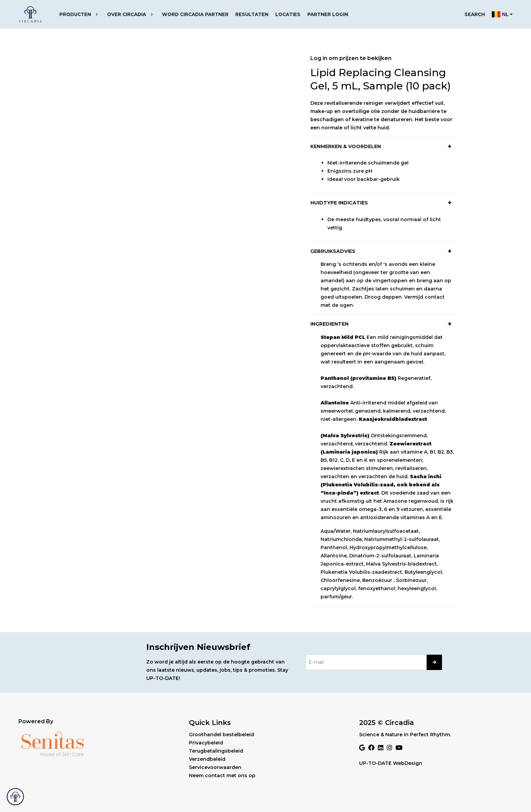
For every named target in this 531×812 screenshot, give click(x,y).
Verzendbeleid (207, 759)
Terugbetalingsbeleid (216, 751)
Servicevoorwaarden (215, 767)
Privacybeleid (206, 743)
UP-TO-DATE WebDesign (391, 763)
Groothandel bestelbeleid (222, 735)
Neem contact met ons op (222, 775)
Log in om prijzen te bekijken (351, 58)
